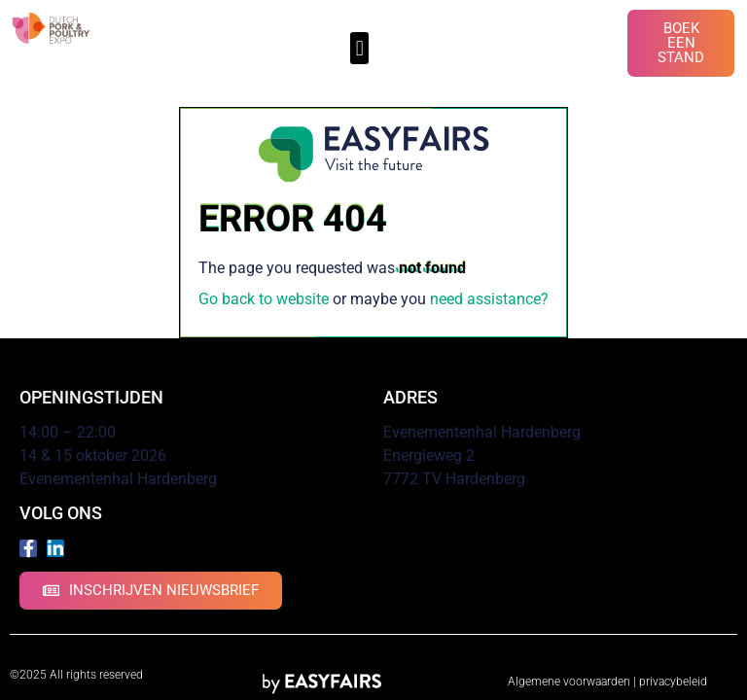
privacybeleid (673, 682)
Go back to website (264, 299)
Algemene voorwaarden (569, 682)
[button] (359, 48)
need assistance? (489, 299)
